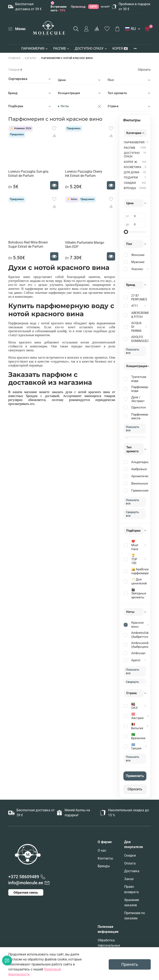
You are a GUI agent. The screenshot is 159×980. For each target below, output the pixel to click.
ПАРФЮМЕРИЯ (35, 49)
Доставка (132, 871)
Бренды (104, 866)
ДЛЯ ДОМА (132, 172)
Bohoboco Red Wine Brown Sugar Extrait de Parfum (28, 244)
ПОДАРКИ (131, 178)
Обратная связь (26, 892)
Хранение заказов (132, 903)
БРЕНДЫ (130, 188)
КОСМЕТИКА (132, 167)
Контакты (105, 858)
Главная (15, 58)
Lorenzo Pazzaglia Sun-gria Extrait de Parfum (28, 174)
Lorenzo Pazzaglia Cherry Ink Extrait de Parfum (84, 174)
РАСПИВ (61, 49)
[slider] (126, 232)
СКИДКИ (130, 183)
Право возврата (131, 889)
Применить (135, 776)
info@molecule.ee (26, 883)
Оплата (130, 863)
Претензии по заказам (135, 916)
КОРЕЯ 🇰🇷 (120, 49)
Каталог (31, 58)
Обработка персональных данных (109, 946)
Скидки (130, 855)
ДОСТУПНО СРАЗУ (91, 49)
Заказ (129, 879)
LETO (93, 7)
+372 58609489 (24, 877)
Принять (130, 964)
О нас (102, 850)
